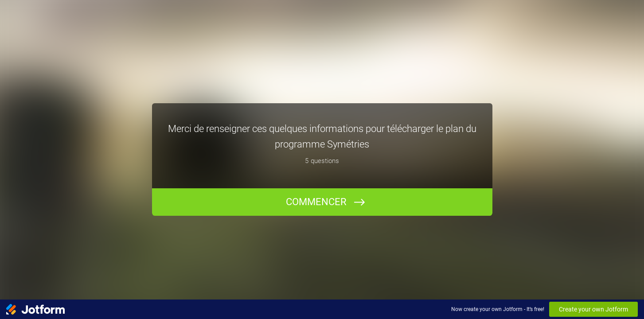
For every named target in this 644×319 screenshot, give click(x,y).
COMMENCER (316, 202)
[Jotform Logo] (35, 309)
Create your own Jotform (593, 309)
